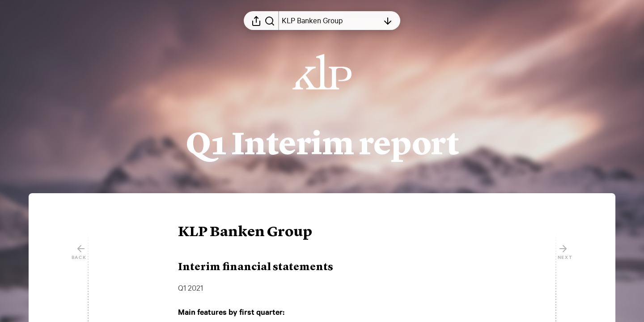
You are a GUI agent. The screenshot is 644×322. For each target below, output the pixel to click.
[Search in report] (270, 21)
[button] (252, 233)
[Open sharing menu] (256, 21)
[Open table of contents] (330, 21)
